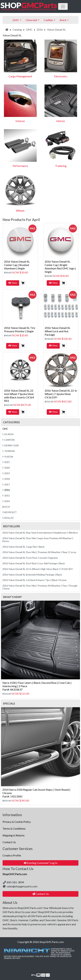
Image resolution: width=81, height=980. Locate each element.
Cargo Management (20, 76)
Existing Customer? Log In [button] (40, 863)
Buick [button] (63, 20)
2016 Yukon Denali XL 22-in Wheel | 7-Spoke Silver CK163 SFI (61, 394)
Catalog (17, 29)
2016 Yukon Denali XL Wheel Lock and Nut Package (57, 331)
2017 (6, 484)
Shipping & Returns (14, 835)
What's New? (12, 597)
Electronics (61, 76)
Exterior (20, 121)
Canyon (8, 440)
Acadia (8, 434)
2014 (6, 501)
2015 (6, 496)
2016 (40, 29)
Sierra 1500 (10, 445)
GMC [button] (16, 20)
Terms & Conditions (14, 828)
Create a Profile (12, 855)
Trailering (61, 166)
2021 (6, 462)
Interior (61, 121)
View (13, 283)
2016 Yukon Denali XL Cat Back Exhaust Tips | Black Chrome (34, 580)
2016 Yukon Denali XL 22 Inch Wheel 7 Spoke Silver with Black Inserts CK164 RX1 (19, 396)
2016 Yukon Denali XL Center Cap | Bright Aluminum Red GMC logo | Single (60, 267)
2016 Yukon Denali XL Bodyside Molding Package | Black (32, 575)
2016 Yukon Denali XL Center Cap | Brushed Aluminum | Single (17, 265)
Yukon (8, 457)
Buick (6, 507)
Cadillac (8, 518)
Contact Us (9, 842)
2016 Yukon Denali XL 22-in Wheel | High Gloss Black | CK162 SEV (38, 569)
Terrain (9, 451)
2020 (6, 468)
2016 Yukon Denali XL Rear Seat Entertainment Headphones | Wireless (40, 533)
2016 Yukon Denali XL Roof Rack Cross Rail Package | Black (34, 563)
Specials (9, 703)
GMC (29, 29)
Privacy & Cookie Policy (17, 822)
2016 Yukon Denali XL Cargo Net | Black (23, 547)
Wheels (20, 210)
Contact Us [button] (40, 894)
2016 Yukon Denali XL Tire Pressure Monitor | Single (20, 329)
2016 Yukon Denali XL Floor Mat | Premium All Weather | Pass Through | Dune (40, 587)
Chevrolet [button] (31, 20)
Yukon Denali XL (56, 29)
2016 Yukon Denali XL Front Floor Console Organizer (30, 558)
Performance (20, 166)
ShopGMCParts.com (52, 942)
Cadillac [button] (48, 20)
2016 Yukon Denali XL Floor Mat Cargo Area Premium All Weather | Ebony (38, 540)
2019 (6, 473)
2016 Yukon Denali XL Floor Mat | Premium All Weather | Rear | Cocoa (39, 552)
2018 (6, 479)
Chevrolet (10, 512)
